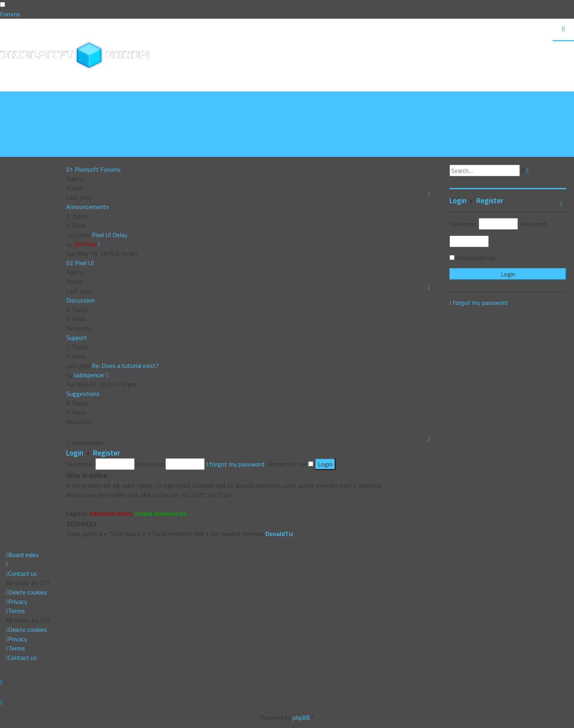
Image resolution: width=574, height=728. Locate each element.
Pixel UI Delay (110, 235)
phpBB (301, 717)
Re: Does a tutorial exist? (125, 366)
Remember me (291, 464)
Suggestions (83, 394)
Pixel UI (84, 263)
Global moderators (161, 513)
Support (77, 338)
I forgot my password (235, 464)
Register (107, 453)
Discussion (80, 300)
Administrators (111, 513)
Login (75, 453)
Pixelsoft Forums (98, 169)
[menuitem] (26, 106)
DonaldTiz (279, 534)
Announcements (88, 207)
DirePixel (85, 244)
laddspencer (89, 375)
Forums (10, 14)
